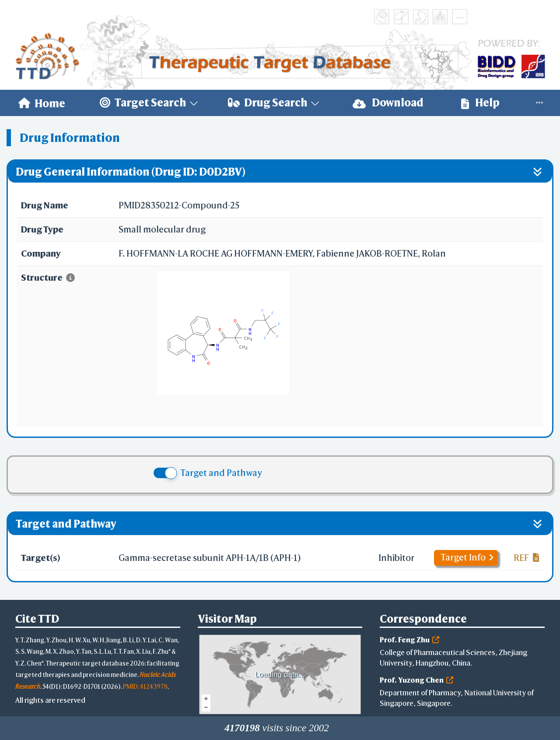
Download (388, 103)
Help (480, 103)
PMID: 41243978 (145, 686)
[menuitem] (42, 103)
